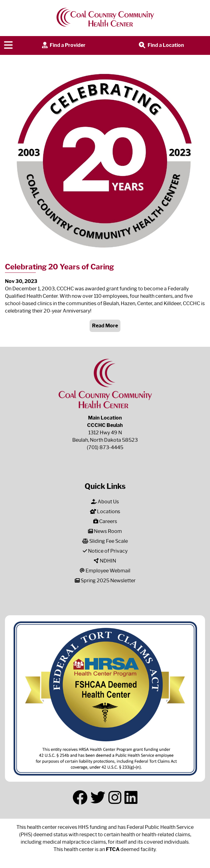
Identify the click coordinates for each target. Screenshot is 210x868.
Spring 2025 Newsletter (105, 581)
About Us (105, 502)
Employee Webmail (105, 571)
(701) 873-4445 (105, 447)
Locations (105, 512)
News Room (105, 531)
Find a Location (161, 45)
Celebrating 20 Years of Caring (59, 267)
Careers (105, 521)
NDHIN (105, 561)
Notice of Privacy (105, 551)
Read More (105, 326)
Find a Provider (63, 45)
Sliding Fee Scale (105, 541)
